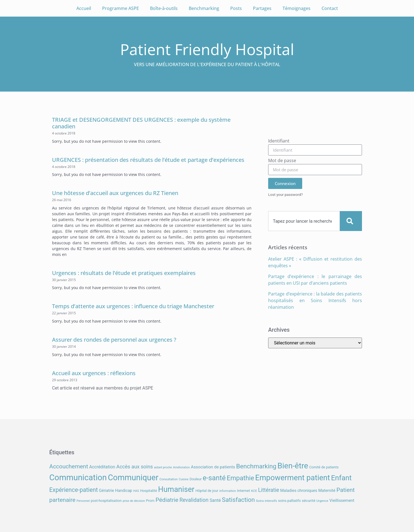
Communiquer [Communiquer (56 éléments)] (133, 477)
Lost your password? (285, 194)
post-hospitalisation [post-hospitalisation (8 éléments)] (106, 501)
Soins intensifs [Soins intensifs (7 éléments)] (266, 501)
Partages (262, 8)
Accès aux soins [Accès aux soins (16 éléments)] (134, 467)
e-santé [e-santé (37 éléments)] (214, 478)
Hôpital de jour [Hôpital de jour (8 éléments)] (207, 491)
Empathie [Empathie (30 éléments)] (240, 478)
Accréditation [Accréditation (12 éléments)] (102, 467)
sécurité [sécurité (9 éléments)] (309, 500)
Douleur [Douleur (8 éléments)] (196, 479)
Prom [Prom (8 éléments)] (150, 501)
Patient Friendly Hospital (207, 49)
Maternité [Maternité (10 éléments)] (327, 491)
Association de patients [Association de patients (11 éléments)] (213, 467)
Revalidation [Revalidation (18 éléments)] (194, 500)
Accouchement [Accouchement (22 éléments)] (69, 466)
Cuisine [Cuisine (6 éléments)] (184, 479)
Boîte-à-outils (164, 8)
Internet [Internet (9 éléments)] (244, 491)
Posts (236, 8)
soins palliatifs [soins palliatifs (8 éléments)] (289, 501)
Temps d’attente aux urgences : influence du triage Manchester (133, 306)
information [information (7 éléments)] (227, 491)
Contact (330, 8)
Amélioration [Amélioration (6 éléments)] (181, 467)
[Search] (351, 221)
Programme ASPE (121, 8)
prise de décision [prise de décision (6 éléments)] (134, 501)
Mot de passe (282, 161)
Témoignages (297, 8)
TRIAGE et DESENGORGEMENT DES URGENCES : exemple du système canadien (141, 123)
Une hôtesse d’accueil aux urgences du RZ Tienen (115, 193)
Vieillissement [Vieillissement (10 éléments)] (342, 501)
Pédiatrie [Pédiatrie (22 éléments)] (167, 500)
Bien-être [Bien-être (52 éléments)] (293, 466)
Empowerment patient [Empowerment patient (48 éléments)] (293, 478)
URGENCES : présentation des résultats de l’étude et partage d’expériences (148, 160)
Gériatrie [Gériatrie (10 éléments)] (106, 491)
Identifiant (279, 141)
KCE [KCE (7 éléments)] (254, 491)
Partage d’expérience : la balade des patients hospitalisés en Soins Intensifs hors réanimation (315, 300)
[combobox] (304, 221)
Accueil (84, 8)
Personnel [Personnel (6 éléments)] (83, 501)
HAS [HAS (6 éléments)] (136, 491)
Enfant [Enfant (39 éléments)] (341, 478)
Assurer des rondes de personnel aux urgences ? (114, 340)
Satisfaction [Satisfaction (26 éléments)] (238, 500)
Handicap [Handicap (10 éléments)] (124, 491)
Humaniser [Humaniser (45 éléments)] (176, 489)
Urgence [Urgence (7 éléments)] (322, 501)
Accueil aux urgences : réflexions (94, 373)
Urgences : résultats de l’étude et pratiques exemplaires (124, 273)
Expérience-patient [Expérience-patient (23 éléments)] (73, 490)
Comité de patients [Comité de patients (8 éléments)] (324, 467)
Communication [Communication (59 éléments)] (78, 477)
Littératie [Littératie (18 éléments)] (269, 490)
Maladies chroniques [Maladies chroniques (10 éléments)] (299, 491)
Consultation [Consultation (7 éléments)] (169, 479)
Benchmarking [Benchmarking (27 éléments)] (256, 466)
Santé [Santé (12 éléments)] (215, 500)
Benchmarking (204, 8)
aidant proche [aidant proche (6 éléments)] (163, 467)
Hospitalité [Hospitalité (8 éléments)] (148, 491)
